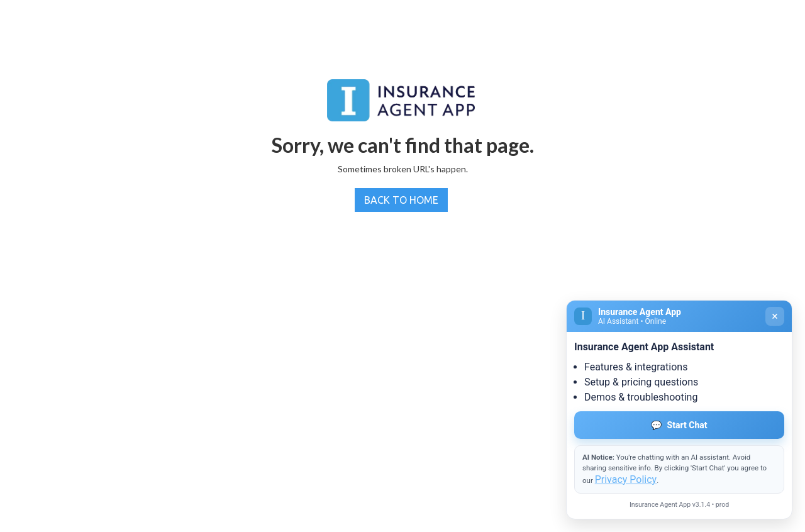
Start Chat (679, 425)
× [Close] (775, 316)
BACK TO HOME (401, 200)
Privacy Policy (626, 479)
